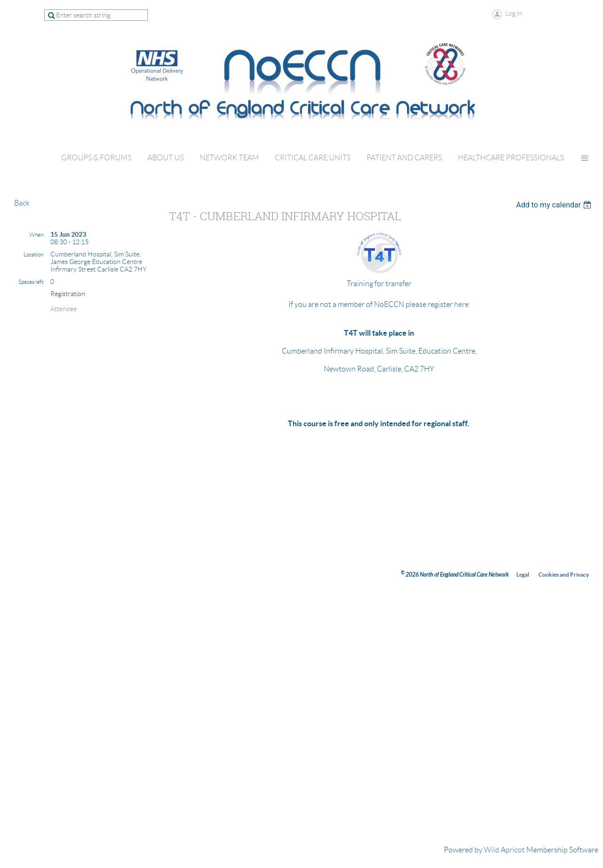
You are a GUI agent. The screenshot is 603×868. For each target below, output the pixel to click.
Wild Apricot (504, 850)
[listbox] (555, 205)
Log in (513, 13)
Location (33, 254)
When (36, 235)
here (461, 304)
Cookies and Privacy (564, 575)
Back (22, 203)
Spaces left (31, 282)
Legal (523, 575)
